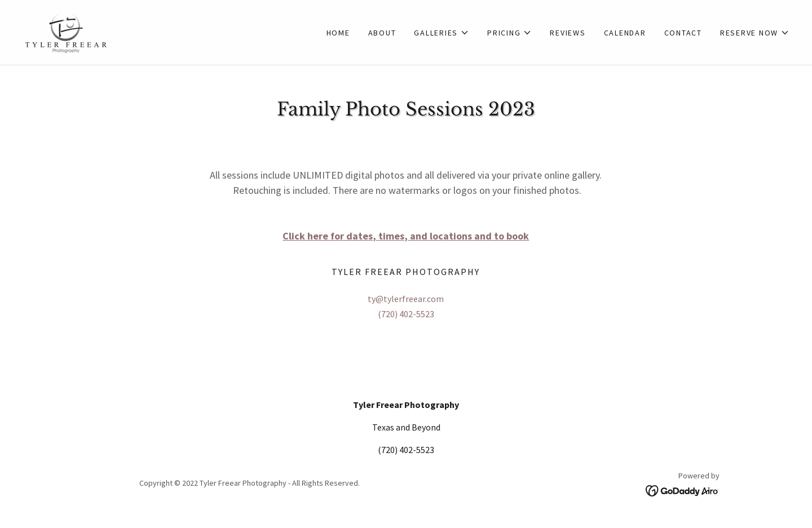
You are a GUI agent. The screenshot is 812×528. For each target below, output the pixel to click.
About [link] (382, 33)
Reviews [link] (568, 33)
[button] (442, 33)
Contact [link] (683, 33)
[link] (66, 31)
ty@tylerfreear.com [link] (406, 299)
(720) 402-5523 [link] (406, 314)
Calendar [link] (625, 33)
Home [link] (338, 33)
